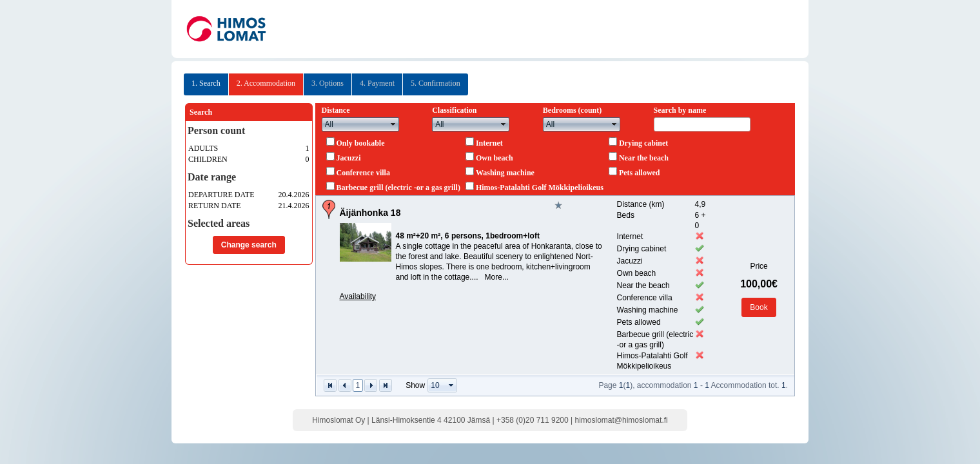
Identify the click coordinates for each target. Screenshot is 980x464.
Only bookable (361, 143)
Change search (249, 245)
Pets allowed (640, 173)
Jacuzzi (349, 158)
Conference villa (363, 173)
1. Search (206, 83)
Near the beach (644, 158)
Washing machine (505, 173)
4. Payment (377, 83)
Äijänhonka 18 (370, 213)
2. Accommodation (266, 83)
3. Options (328, 83)
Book (759, 307)
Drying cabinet (643, 143)
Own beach (495, 158)
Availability (358, 296)
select (393, 124)
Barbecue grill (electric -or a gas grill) (398, 188)
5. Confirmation (436, 83)
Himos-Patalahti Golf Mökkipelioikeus (540, 188)
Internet (489, 143)
